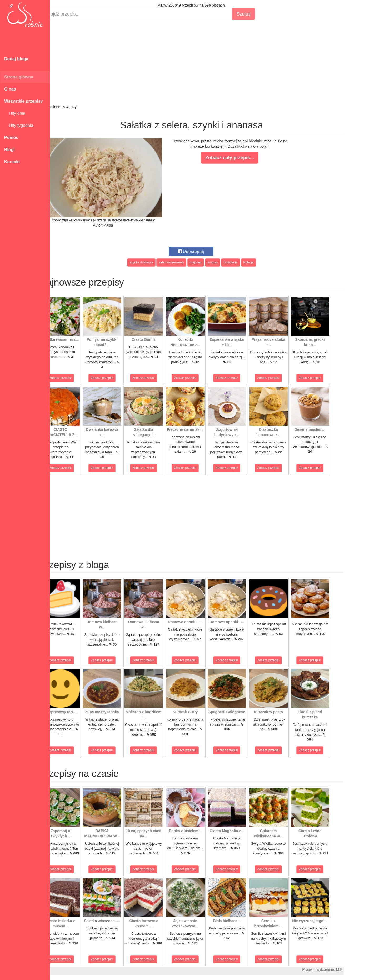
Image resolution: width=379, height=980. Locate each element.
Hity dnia (15, 113)
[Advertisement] (205, 62)
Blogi (9, 150)
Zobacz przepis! (74, 378)
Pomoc (11, 137)
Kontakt (12, 162)
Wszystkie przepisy (24, 101)
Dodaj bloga (16, 59)
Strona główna (19, 77)
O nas (10, 89)
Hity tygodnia (19, 125)
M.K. (353, 969)
